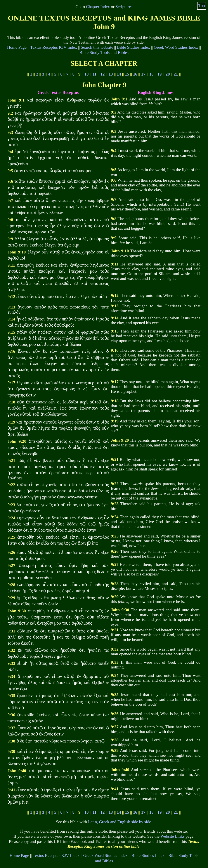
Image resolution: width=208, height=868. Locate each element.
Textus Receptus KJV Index (54, 47)
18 (151, 74)
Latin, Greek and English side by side (120, 822)
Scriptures (124, 7)
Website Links (172, 836)
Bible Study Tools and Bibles (104, 53)
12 (103, 74)
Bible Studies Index (133, 47)
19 (160, 74)
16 (135, 74)
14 (119, 74)
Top (202, 6)
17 (143, 74)
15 (127, 74)
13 (111, 74)
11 (95, 74)
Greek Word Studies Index (176, 47)
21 (176, 74)
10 (87, 74)
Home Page (17, 47)
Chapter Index (98, 7)
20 (168, 74)
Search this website (97, 47)
